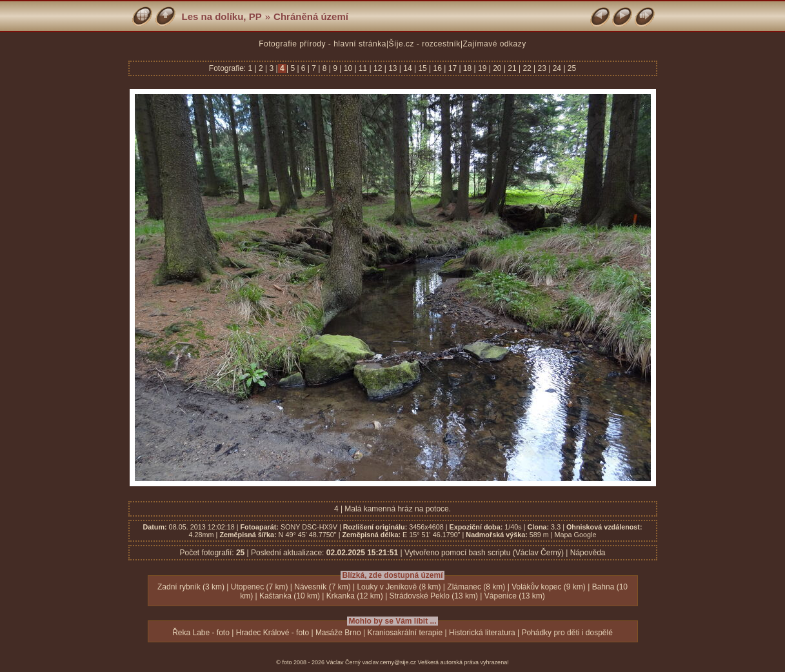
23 (542, 68)
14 (408, 68)
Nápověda (588, 553)
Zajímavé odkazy (495, 44)
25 (571, 68)
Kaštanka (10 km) (290, 596)
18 (468, 68)
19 (482, 68)
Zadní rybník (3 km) (191, 587)
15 (422, 68)
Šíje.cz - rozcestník (425, 44)
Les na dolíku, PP (222, 16)
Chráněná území (311, 16)
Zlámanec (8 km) (476, 587)
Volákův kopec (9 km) (549, 587)
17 (452, 68)
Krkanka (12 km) (355, 596)
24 (557, 68)
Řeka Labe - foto (201, 633)
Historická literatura (482, 633)
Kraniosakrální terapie (405, 633)
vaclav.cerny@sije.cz (390, 662)
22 (527, 68)
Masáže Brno (338, 633)
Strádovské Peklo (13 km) (434, 596)
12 (378, 68)
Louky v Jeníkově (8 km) (399, 587)
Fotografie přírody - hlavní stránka (323, 44)
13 (393, 68)
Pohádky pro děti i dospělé (567, 633)
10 (348, 68)
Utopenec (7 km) (260, 587)
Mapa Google (576, 535)
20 (497, 68)
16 (437, 68)
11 (363, 68)
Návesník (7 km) (322, 587)
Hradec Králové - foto (273, 633)
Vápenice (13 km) (515, 596)
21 (512, 68)
